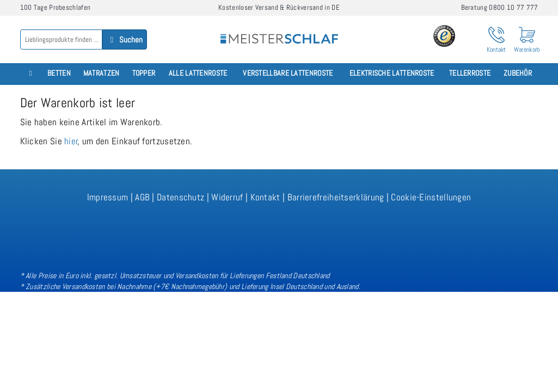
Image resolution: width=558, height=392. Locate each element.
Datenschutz (180, 197)
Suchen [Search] (124, 39)
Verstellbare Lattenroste (288, 73)
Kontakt (265, 197)
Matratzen (102, 73)
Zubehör (518, 73)
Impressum (108, 197)
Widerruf (227, 197)
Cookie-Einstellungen (431, 197)
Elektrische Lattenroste (392, 73)
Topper (144, 73)
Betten (59, 73)
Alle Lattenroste (198, 73)
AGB (142, 197)
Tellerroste (470, 73)
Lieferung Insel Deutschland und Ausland (300, 286)
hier (71, 141)
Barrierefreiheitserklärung (336, 197)
